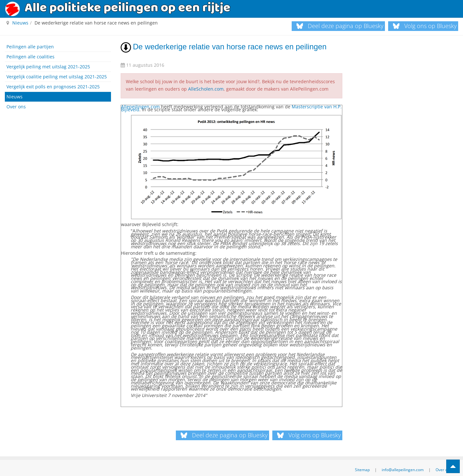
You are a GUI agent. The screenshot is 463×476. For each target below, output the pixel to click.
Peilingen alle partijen (30, 47)
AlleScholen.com (206, 88)
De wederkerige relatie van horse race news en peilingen (222, 47)
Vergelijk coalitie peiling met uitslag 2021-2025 (57, 77)
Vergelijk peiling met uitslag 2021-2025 (48, 67)
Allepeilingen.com (140, 104)
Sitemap (362, 467)
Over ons (16, 107)
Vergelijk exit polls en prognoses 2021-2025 (53, 87)
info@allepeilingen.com (403, 467)
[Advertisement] (58, 155)
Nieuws (15, 97)
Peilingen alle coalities (30, 57)
